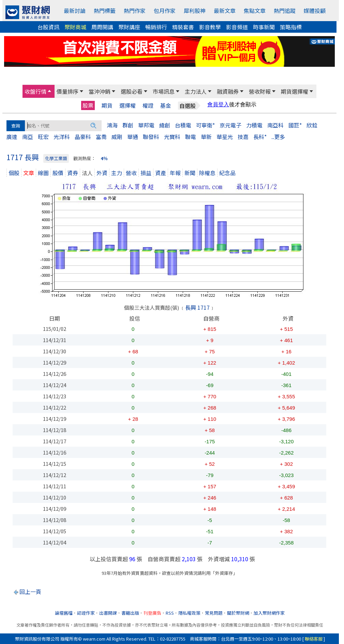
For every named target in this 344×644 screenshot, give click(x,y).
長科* (260, 137)
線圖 (43, 173)
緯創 (165, 125)
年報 (175, 173)
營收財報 (260, 91)
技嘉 (243, 137)
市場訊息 (164, 91)
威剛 (117, 137)
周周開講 (102, 27)
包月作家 (165, 11)
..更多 (278, 137)
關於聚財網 (238, 613)
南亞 (28, 137)
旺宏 (43, 137)
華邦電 (146, 125)
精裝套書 (183, 27)
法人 (87, 173)
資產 (161, 173)
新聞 (190, 173)
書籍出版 (130, 613)
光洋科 (62, 137)
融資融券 (228, 91)
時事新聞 (264, 27)
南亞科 (275, 125)
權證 (148, 105)
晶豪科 (83, 137)
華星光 (225, 137)
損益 (146, 173)
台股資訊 (48, 27)
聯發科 (151, 137)
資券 (73, 173)
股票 (88, 105)
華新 (206, 137)
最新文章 (225, 11)
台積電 (183, 125)
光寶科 (172, 137)
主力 (117, 173)
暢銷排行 (156, 27)
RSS (170, 613)
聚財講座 (129, 27)
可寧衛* (205, 125)
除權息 (207, 173)
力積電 (254, 125)
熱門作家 (135, 11)
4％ (104, 158)
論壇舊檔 (64, 613)
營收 (131, 173)
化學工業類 (56, 158)
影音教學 (210, 27)
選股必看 (132, 91)
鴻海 (112, 125)
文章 (29, 173)
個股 (14, 173)
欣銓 (312, 125)
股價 (58, 173)
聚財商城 (75, 27)
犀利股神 (195, 11)
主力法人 (196, 91)
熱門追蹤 (285, 11)
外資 (102, 173)
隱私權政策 (189, 613)
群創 (128, 125)
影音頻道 (237, 27)
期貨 (107, 105)
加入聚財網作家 (269, 613)
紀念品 (227, 173)
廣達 (12, 137)
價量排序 (68, 91)
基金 (166, 105)
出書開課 (108, 613)
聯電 (191, 137)
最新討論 (75, 11)
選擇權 (128, 105)
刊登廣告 (152, 613)
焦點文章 (255, 11)
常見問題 (214, 613)
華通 (133, 137)
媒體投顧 (315, 11)
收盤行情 (35, 91)
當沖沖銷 (100, 91)
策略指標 (291, 27)
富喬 (101, 137)
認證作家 (86, 613)
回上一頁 (30, 592)
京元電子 (230, 125)
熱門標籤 (105, 11)
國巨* (295, 125)
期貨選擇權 (295, 91)
